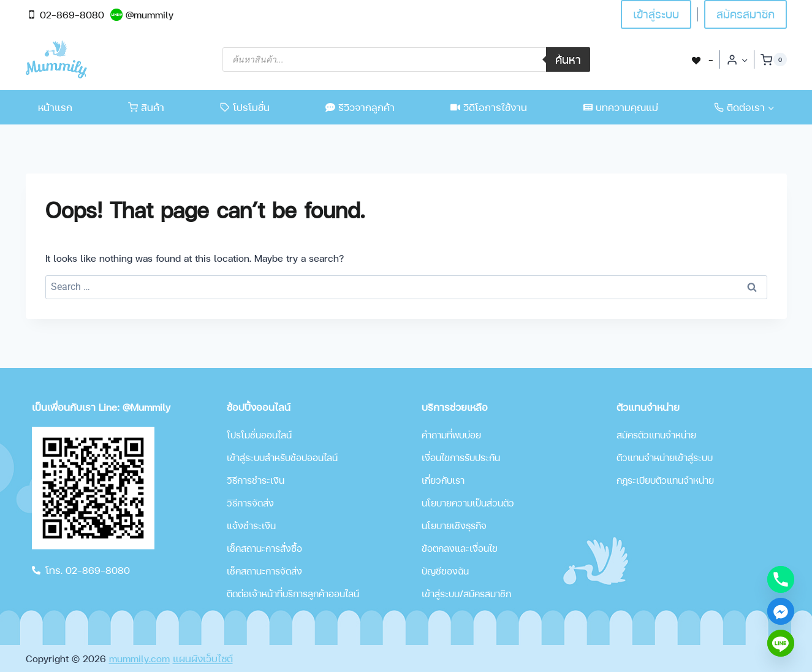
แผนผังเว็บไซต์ (203, 658)
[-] (702, 59)
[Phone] (781, 579)
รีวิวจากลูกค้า (360, 107)
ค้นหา (568, 59)
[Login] (737, 59)
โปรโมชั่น (245, 107)
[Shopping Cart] (773, 59)
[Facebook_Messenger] (781, 611)
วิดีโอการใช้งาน (489, 107)
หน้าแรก (55, 107)
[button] (744, 60)
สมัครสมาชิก (746, 14)
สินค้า (146, 107)
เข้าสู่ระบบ (656, 14)
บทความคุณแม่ (620, 107)
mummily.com (139, 658)
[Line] (781, 643)
